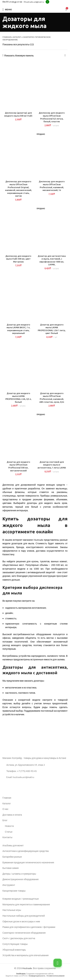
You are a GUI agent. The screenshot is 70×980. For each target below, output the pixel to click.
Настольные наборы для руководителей (24, 916)
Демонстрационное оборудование (21, 879)
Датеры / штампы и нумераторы (19, 874)
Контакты (7, 837)
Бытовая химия (11, 868)
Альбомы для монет (13, 845)
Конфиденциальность (37, 976)
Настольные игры (12, 910)
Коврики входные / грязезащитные (21, 899)
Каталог (17, 37)
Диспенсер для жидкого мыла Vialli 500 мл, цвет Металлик (18, 259)
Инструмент (9, 885)
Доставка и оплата (12, 815)
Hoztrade (27, 968)
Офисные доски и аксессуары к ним (21, 921)
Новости (9, 826)
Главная (7, 37)
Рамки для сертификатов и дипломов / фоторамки (29, 927)
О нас (5, 809)
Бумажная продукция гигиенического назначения (28, 862)
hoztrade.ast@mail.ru (34, 2)
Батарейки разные (12, 857)
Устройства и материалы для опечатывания (26, 955)
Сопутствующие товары (15, 944)
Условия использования (55, 976)
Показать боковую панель (19, 55)
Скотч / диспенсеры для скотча (19, 938)
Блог (5, 820)
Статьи (9, 832)
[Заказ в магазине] (65, 56)
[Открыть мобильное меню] (7, 9)
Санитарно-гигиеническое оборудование (24, 933)
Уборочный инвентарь (14, 950)
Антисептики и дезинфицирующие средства (26, 851)
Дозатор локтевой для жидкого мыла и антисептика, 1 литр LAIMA (52, 465)
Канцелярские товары (14, 891)
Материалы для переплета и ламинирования (26, 904)
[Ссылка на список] (35, 771)
